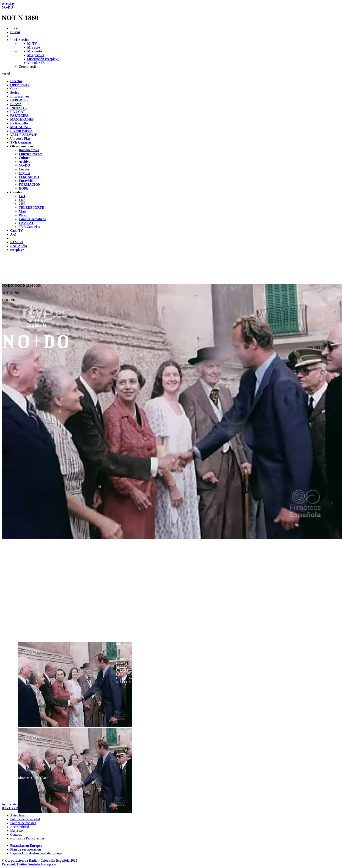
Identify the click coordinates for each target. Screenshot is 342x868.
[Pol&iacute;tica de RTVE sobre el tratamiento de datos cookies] (23, 823)
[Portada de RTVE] (9, 808)
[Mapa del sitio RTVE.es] (17, 831)
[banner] (171, 12)
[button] (171, 74)
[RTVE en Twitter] (22, 864)
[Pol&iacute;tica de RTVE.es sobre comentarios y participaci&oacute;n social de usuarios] (27, 838)
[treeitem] (16, 81)
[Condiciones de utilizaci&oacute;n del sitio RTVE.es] (18, 815)
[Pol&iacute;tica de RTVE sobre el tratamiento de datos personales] (25, 819)
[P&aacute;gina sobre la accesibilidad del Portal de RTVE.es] (20, 827)
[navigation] (171, 165)
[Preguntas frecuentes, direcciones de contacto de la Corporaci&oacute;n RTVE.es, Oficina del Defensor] (16, 834)
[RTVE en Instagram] (49, 864)
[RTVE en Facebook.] (9, 864)
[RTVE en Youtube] (35, 864)
